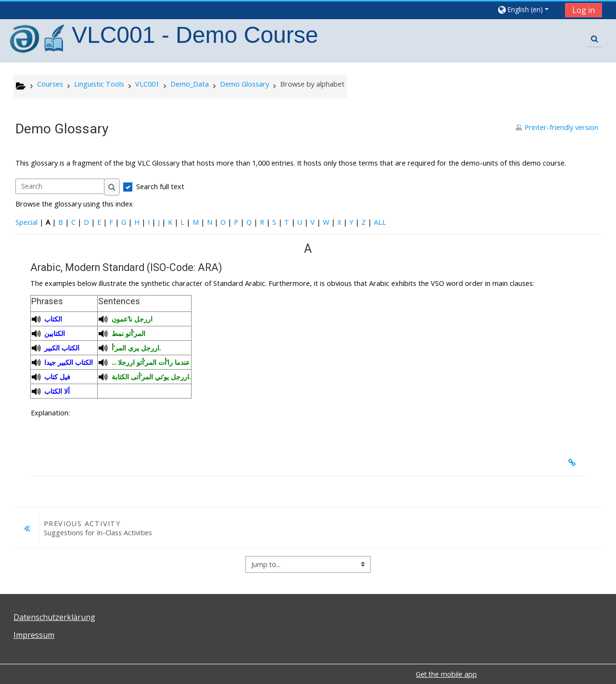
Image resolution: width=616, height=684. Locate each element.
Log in (584, 10)
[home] (38, 40)
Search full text (160, 187)
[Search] (60, 186)
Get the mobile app (446, 674)
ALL (380, 222)
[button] (528, 9)
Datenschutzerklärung (54, 617)
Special (26, 222)
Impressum (34, 635)
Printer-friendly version (561, 127)
